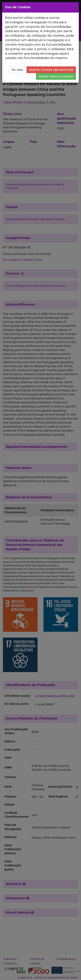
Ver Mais (17, 70)
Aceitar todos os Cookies (56, 76)
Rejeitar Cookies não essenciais (51, 70)
